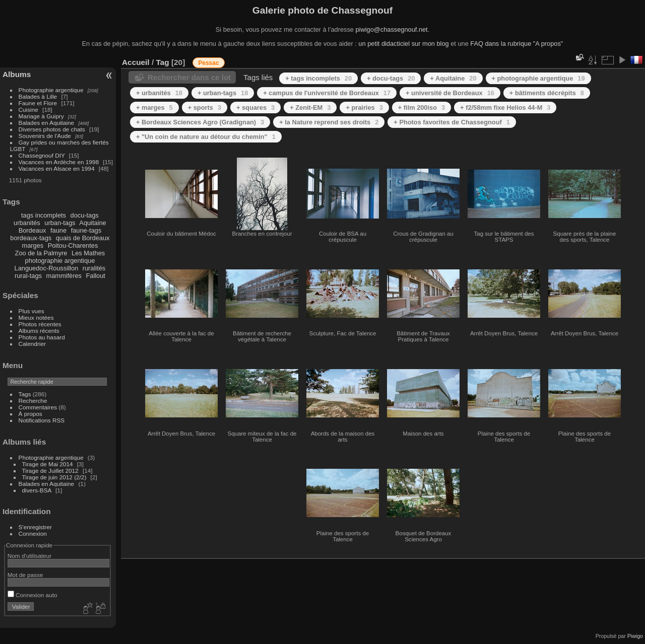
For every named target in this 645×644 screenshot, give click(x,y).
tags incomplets (44, 215)
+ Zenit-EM (310, 108)
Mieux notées (36, 317)
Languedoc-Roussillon (47, 268)
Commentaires (38, 407)
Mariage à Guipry (41, 116)
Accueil (136, 62)
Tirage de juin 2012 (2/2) (54, 477)
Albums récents (39, 331)
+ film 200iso (422, 108)
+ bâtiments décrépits (547, 93)
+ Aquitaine (453, 78)
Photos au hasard (42, 337)
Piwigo (635, 636)
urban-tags (60, 223)
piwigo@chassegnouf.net (391, 29)
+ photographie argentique (538, 78)
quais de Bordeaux (83, 238)
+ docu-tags (391, 78)
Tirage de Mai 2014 (48, 464)
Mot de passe (25, 575)
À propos (30, 414)
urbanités (27, 223)
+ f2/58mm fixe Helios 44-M (505, 108)
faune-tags (86, 230)
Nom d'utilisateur (29, 556)
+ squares (255, 108)
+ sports (205, 108)
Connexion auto (33, 595)
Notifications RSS (42, 420)
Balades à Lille (38, 96)
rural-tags (28, 276)
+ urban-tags (223, 93)
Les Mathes (88, 253)
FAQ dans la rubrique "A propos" (517, 44)
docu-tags (85, 215)
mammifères (64, 276)
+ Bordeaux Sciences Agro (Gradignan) (200, 122)
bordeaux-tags (31, 238)
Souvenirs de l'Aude (45, 136)
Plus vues (31, 311)
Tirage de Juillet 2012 (50, 471)
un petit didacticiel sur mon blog (403, 44)
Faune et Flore (38, 103)
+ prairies (364, 108)
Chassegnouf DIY (42, 155)
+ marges (154, 108)
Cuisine (28, 110)
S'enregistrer (35, 527)
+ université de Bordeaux (450, 93)
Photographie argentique (51, 90)
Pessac (208, 63)
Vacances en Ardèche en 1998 (59, 162)
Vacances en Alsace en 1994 (57, 168)
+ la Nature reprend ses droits (329, 122)
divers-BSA (37, 490)
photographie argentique (60, 261)
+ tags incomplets (318, 78)
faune (58, 230)
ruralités (94, 268)
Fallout (95, 276)
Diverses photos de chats (52, 129)
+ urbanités (159, 93)
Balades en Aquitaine (47, 123)
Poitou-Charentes (73, 245)
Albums (17, 74)
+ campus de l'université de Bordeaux (327, 93)
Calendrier (32, 344)
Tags (25, 394)
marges (33, 245)
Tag (162, 62)
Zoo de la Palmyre (41, 253)
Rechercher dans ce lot (189, 77)
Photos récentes (40, 324)
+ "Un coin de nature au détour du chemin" (206, 137)
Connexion (33, 533)
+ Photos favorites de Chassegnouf (452, 122)
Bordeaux (33, 230)
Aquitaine (92, 223)
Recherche (33, 401)
